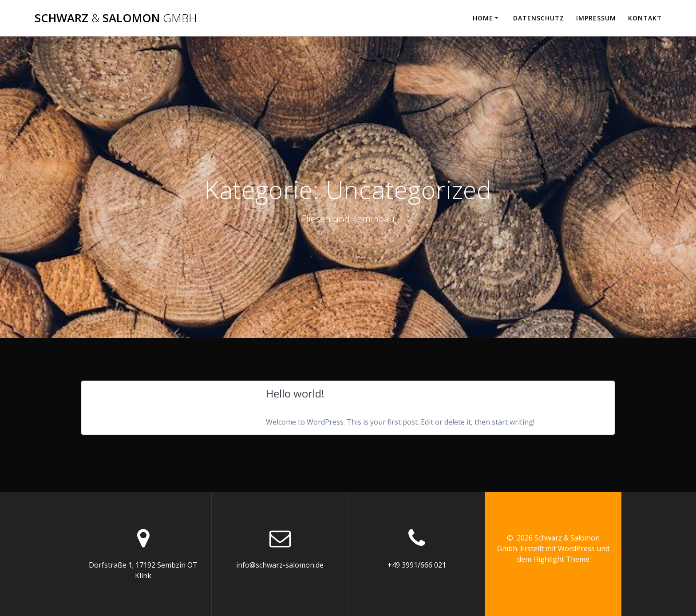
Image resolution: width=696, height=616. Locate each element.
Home (483, 18)
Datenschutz (539, 18)
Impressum (596, 18)
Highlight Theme (561, 559)
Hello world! (295, 393)
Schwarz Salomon (116, 18)
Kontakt (645, 18)
